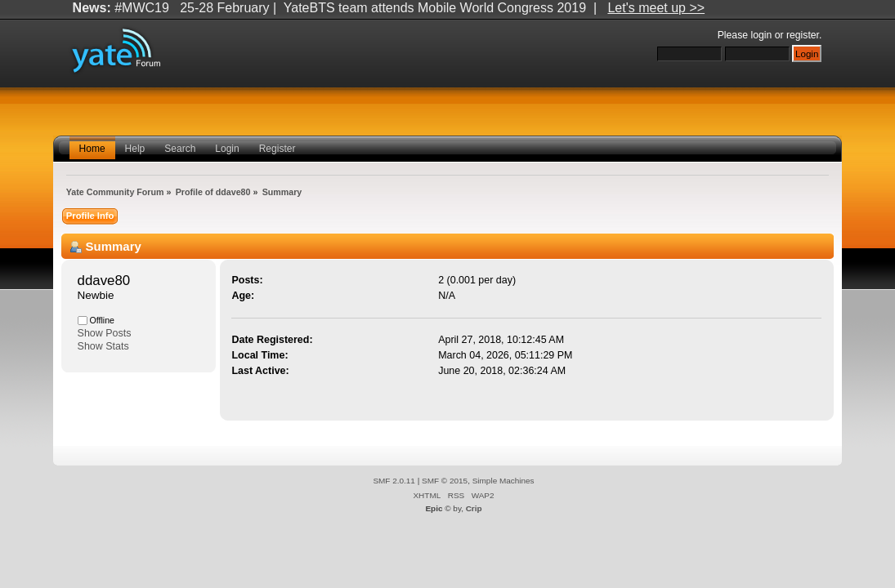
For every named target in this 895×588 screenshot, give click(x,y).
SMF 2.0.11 (394, 481)
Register (277, 149)
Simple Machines (503, 481)
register (803, 35)
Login (227, 149)
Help (135, 149)
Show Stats (103, 346)
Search (180, 149)
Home (92, 149)
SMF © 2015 (445, 481)
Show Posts (105, 333)
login (761, 35)
